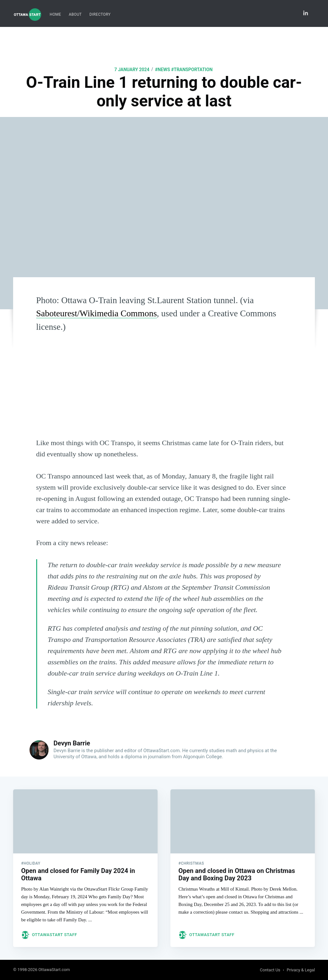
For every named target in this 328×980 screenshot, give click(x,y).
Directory (100, 14)
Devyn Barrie (72, 743)
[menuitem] (55, 15)
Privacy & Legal (301, 970)
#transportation (192, 70)
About (75, 14)
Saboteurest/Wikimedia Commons (97, 313)
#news (163, 70)
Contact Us (270, 970)
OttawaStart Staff (55, 935)
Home (55, 14)
